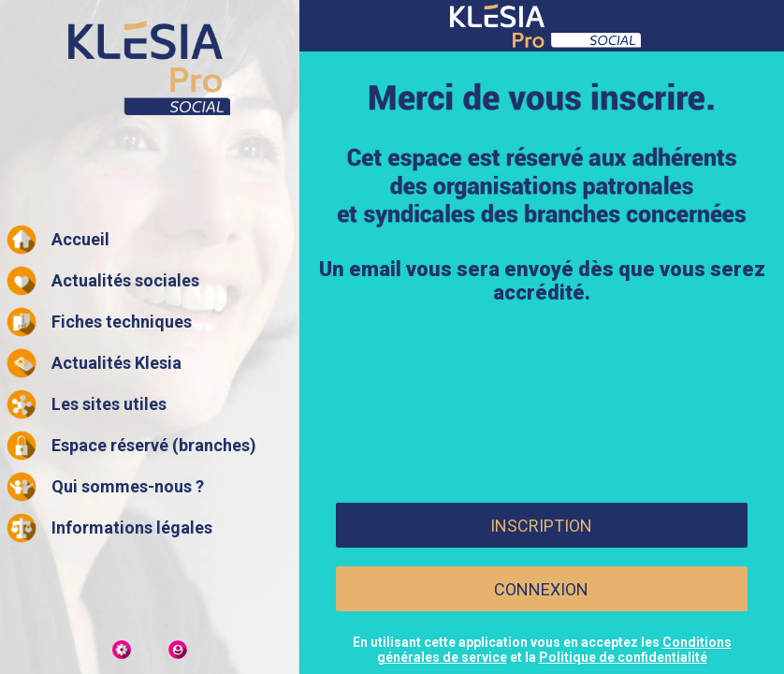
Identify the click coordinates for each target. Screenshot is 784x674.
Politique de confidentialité (623, 657)
